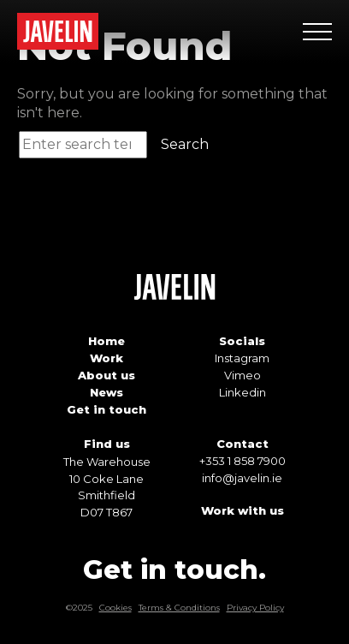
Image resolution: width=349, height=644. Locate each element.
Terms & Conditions (179, 608)
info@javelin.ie (242, 478)
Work (106, 358)
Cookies (115, 608)
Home (106, 341)
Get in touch (106, 409)
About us (106, 375)
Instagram (242, 358)
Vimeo (243, 375)
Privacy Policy (255, 608)
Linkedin (243, 392)
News (106, 392)
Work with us (243, 510)
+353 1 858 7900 (243, 461)
